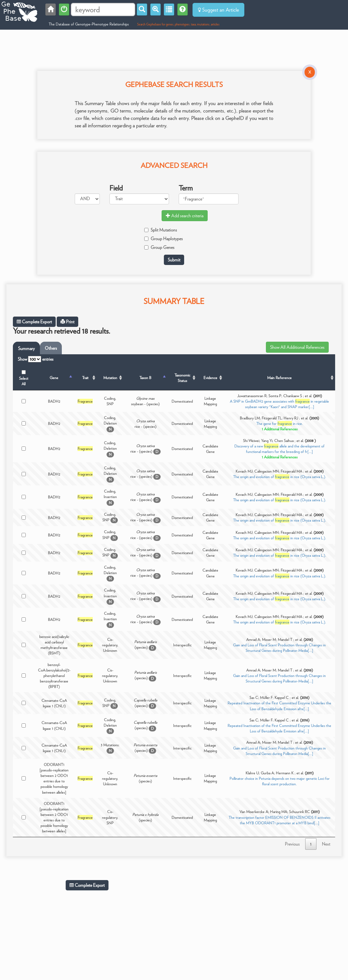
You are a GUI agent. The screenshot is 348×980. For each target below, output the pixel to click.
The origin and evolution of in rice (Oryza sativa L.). (280, 477)
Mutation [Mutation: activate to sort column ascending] (110, 378)
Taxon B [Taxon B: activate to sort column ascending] (145, 378)
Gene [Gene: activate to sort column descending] (54, 378)
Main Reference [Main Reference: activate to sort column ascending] (279, 378)
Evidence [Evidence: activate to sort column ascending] (210, 378)
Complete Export (34, 322)
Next (326, 844)
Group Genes (159, 247)
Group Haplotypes (164, 239)
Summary (26, 348)
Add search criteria (185, 216)
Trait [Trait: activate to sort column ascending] (85, 378)
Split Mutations (161, 230)
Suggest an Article (218, 10)
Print (67, 322)
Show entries (36, 359)
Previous (292, 844)
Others (51, 348)
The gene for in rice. (280, 423)
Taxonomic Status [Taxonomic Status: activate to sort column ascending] (182, 378)
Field (116, 188)
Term (186, 188)
